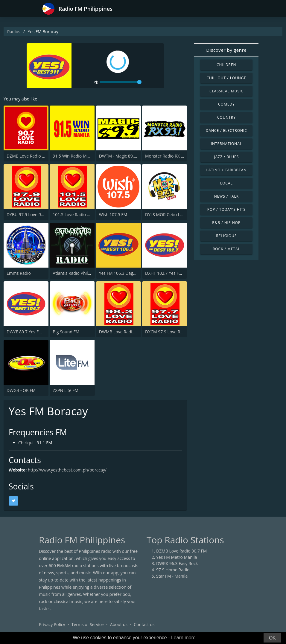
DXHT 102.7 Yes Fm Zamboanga (176, 273)
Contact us (144, 624)
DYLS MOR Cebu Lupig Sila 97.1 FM (179, 215)
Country (226, 117)
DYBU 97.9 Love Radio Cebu (34, 215)
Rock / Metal (226, 249)
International (226, 144)
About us (119, 624)
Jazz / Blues (226, 157)
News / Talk (226, 196)
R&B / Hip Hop (226, 223)
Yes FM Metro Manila (177, 557)
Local (226, 183)
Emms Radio (19, 273)
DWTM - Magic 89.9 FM (121, 156)
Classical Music (226, 91)
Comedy (226, 104)
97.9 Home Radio (173, 570)
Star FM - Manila (172, 576)
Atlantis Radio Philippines (77, 273)
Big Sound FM (66, 332)
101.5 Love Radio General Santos (85, 215)
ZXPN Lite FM (66, 390)
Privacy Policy (52, 624)
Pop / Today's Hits (226, 209)
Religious (226, 236)
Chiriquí (26, 443)
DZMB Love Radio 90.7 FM (32, 156)
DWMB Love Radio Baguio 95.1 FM (132, 332)
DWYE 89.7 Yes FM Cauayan (33, 332)
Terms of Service (88, 624)
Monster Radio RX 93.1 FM (171, 156)
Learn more (183, 638)
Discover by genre (226, 50)
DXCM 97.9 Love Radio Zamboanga (179, 332)
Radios (14, 32)
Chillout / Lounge (226, 78)
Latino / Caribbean (226, 170)
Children (226, 65)
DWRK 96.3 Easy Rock (177, 563)
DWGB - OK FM (21, 390)
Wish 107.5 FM (113, 215)
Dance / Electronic (226, 131)
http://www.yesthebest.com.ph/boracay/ (67, 470)
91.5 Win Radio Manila (74, 156)
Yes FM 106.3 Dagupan (121, 273)
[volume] (121, 82)
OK (272, 638)
